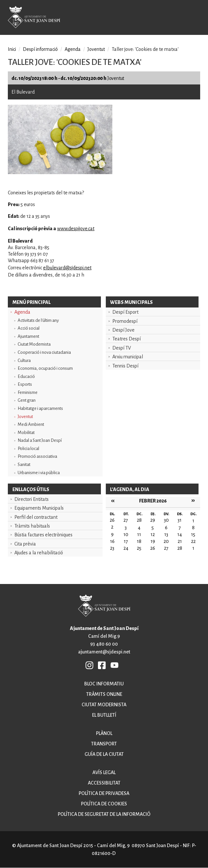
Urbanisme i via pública (39, 473)
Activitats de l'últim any (38, 320)
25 (139, 548)
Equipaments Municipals (39, 508)
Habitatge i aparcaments (40, 408)
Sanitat (24, 464)
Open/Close (195, 18)
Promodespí (125, 321)
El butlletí (104, 715)
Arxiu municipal (128, 357)
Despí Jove (123, 330)
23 (112, 548)
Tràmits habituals (32, 526)
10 (126, 534)
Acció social (29, 328)
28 (180, 548)
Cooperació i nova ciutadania (44, 352)
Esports (25, 384)
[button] (60, 172)
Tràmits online (104, 694)
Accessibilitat (104, 783)
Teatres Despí (127, 339)
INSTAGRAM (90, 665)
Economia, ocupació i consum (45, 368)
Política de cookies (104, 804)
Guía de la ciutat (104, 754)
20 (166, 541)
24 (126, 548)
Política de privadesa (104, 793)
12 (153, 534)
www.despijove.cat (76, 229)
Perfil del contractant (36, 517)
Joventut (25, 417)
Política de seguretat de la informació (104, 814)
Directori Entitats (32, 499)
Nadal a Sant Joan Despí (40, 440)
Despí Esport (125, 312)
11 (139, 534)
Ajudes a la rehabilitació (39, 553)
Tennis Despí (125, 366)
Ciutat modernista (104, 705)
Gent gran (27, 400)
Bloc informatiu (104, 684)
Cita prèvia (25, 544)
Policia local (28, 449)
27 (166, 548)
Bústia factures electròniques (43, 535)
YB (114, 665)
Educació (26, 376)
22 (193, 541)
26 (153, 548)
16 (112, 541)
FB (102, 665)
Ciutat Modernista (34, 344)
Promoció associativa (37, 456)
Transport (104, 744)
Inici (12, 49)
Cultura (24, 360)
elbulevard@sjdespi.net (67, 268)
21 (180, 541)
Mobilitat (26, 433)
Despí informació (40, 49)
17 (126, 541)
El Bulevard (23, 92)
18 (139, 541)
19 (153, 541)
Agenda (22, 312)
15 (193, 534)
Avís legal (104, 772)
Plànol (104, 733)
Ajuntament (28, 336)
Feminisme (28, 392)
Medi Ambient (31, 424)
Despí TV (122, 348)
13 (166, 534)
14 (180, 534)
